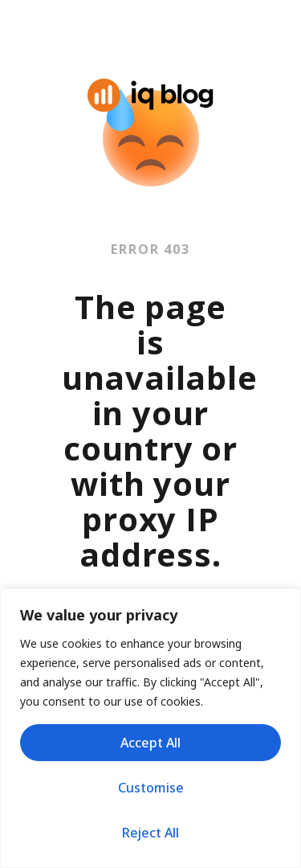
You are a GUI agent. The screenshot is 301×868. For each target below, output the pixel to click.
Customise (151, 788)
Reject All (150, 833)
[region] (150, 728)
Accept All (150, 743)
